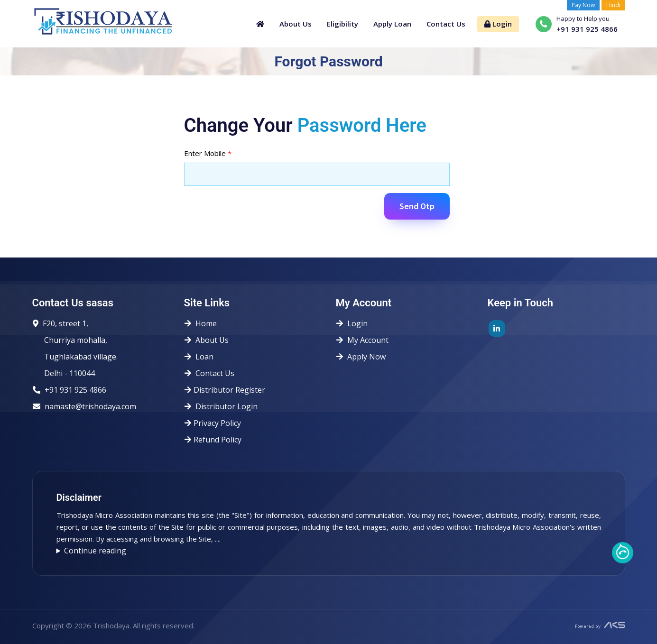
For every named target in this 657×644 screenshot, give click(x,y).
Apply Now (364, 357)
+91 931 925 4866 (75, 390)
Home (204, 323)
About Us (296, 24)
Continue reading (95, 551)
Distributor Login (224, 406)
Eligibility (342, 24)
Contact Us (446, 24)
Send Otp (417, 206)
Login (498, 24)
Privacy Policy (216, 423)
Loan (202, 357)
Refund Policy (216, 440)
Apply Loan (392, 24)
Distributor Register (228, 390)
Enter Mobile (208, 153)
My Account (365, 340)
